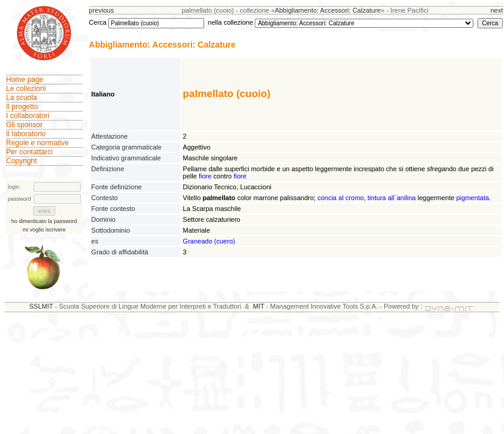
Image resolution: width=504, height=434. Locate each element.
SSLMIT (41, 306)
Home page (25, 80)
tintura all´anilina (391, 198)
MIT (259, 306)
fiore (205, 176)
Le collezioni (26, 89)
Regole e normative (37, 143)
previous (102, 10)
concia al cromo (341, 198)
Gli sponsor (24, 125)
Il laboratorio (26, 134)
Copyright (21, 161)
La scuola (21, 98)
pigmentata (473, 198)
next (496, 10)
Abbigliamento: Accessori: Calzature (328, 10)
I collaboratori (28, 116)
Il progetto (22, 107)
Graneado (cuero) (209, 241)
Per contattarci (29, 152)
